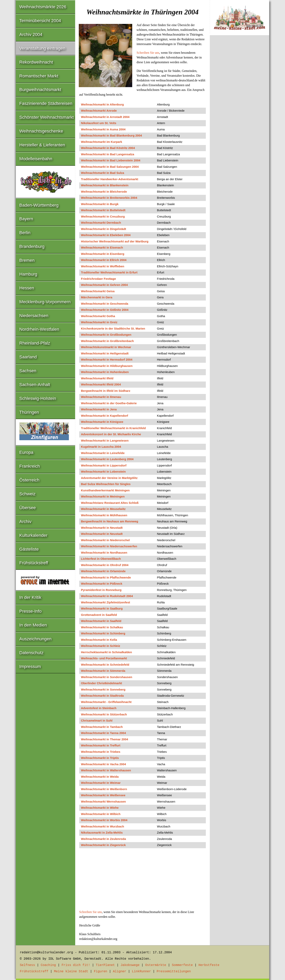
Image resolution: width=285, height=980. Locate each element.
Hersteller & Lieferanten (42, 145)
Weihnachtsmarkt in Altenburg (102, 104)
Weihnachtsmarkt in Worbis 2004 (104, 820)
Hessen (27, 288)
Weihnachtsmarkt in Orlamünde (103, 571)
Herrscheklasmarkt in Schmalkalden (106, 652)
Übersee (28, 508)
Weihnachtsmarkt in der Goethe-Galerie (109, 403)
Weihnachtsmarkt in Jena (99, 409)
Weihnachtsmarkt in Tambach (102, 727)
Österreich (29, 480)
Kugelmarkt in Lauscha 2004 (101, 447)
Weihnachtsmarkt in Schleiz (101, 646)
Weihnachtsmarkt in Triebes (101, 752)
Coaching (48, 965)
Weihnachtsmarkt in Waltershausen (106, 770)
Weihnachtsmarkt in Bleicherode (104, 192)
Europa (26, 452)
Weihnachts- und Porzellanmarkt (104, 658)
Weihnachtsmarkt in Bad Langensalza (108, 154)
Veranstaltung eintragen (42, 48)
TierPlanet (105, 965)
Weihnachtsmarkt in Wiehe (100, 808)
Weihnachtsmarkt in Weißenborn (104, 789)
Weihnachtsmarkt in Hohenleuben (105, 372)
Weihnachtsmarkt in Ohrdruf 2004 (105, 565)
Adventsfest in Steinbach (99, 708)
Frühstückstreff (34, 563)
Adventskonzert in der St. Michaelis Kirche (111, 434)
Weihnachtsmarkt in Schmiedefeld (105, 665)
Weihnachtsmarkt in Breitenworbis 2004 (109, 198)
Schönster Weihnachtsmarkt (47, 117)
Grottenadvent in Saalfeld (99, 615)
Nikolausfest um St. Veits (99, 123)
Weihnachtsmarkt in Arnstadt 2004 (105, 117)
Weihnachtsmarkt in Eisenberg (103, 254)
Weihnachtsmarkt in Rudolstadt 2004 (107, 596)
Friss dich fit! (76, 965)
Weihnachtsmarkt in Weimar (101, 783)
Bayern (26, 219)
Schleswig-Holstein (38, 398)
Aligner (120, 972)
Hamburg (28, 274)
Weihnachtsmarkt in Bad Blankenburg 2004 (111, 135)
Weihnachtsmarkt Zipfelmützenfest (105, 602)
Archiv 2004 (31, 34)
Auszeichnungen (36, 639)
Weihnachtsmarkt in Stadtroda (102, 696)
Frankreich (30, 466)
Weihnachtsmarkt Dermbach (101, 223)
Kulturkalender (33, 535)
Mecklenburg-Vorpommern (45, 302)
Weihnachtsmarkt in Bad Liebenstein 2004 (111, 160)
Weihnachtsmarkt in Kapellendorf (104, 416)
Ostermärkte (156, 965)
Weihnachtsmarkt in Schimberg (103, 633)
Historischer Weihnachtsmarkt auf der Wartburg (115, 241)
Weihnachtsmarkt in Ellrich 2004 (104, 260)
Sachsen (28, 371)
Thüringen (29, 412)
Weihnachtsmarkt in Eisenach (102, 247)
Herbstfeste (209, 965)
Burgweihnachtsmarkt (40, 90)
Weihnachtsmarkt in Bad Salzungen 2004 (110, 167)
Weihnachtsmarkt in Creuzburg (103, 216)
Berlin (25, 233)
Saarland (28, 357)
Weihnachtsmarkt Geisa (98, 291)
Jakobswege (130, 965)
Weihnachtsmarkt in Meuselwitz (103, 509)
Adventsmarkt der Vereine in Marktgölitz (109, 478)
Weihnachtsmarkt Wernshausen (103, 801)
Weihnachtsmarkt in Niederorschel (105, 540)
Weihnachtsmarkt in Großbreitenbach (107, 341)
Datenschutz (31, 653)
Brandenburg (32, 246)
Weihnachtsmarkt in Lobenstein (103, 472)
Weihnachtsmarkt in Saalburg (102, 608)
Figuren (100, 972)
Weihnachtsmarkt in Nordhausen (104, 553)
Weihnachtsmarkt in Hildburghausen (107, 366)
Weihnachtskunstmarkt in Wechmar (106, 347)
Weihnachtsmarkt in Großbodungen (106, 335)
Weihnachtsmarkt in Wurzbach (103, 826)
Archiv (25, 522)
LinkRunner (142, 972)
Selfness (27, 965)
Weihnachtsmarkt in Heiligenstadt (105, 353)
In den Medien (33, 625)
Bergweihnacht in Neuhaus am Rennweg (110, 521)
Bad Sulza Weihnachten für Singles (106, 484)
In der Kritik (30, 597)
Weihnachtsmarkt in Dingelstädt (104, 229)
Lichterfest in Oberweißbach (101, 559)
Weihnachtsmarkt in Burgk (100, 204)
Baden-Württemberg (39, 205)
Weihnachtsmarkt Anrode (99, 111)
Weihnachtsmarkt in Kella (99, 640)
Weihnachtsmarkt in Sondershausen (107, 677)
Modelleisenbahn (36, 159)
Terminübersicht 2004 (40, 21)
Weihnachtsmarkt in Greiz (99, 322)
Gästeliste (29, 549)
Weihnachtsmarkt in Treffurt (101, 745)
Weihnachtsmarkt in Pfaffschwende (106, 577)
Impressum (30, 667)
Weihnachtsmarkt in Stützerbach (104, 714)
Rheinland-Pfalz (35, 343)
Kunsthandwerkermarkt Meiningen (105, 490)
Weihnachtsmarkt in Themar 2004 (104, 739)
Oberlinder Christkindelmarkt (102, 683)
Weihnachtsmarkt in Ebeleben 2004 (106, 235)
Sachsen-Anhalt (35, 385)
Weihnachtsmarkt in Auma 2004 (103, 129)
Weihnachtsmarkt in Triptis (100, 758)
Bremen (27, 260)
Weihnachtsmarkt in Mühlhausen (104, 515)
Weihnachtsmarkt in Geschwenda (105, 304)
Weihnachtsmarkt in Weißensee (103, 795)
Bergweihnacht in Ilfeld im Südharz (106, 391)
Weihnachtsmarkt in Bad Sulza (103, 173)
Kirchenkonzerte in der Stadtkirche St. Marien (113, 328)
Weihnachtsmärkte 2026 (43, 7)
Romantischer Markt (39, 76)
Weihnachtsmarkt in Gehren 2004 (104, 285)
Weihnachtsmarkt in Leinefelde (103, 453)
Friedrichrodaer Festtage (98, 279)
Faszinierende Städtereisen (46, 103)
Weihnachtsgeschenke (41, 131)
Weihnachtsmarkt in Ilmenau (101, 397)
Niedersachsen (34, 316)
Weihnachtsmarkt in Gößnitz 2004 (105, 310)
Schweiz (28, 494)
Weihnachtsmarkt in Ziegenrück (103, 845)
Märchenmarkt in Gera (97, 297)
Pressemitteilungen (174, 972)
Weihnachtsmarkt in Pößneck (102, 584)
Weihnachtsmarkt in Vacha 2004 (103, 764)
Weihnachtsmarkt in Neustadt (102, 528)
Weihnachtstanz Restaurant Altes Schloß (110, 503)
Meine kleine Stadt (71, 972)
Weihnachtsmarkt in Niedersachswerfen (109, 546)
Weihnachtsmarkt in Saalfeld (101, 621)
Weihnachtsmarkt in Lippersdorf (104, 465)
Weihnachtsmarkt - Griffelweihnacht (106, 702)
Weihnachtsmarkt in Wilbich (101, 814)
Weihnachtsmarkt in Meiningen (103, 496)
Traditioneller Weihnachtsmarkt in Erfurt (109, 272)
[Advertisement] (142, 880)
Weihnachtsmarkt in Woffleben (103, 266)
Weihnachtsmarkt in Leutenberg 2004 (107, 459)
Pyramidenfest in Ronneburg (101, 590)
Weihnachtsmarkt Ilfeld (97, 378)
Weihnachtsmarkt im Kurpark (102, 142)
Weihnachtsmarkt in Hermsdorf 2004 (107, 359)
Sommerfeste (182, 965)
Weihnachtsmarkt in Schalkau (102, 627)
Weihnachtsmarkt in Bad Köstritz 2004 (108, 148)
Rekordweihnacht (36, 62)
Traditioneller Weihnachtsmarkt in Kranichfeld (113, 428)
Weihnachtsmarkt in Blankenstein (105, 185)
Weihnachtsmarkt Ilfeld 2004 (101, 384)
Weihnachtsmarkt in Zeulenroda (103, 839)
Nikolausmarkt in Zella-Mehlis (102, 833)
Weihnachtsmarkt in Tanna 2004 (103, 733)
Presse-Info (31, 611)
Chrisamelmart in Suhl (97, 720)
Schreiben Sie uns (148, 53)
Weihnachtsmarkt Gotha (98, 316)
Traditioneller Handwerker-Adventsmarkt (110, 179)
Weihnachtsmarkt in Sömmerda (103, 671)
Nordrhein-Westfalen (39, 329)
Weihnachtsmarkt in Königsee (102, 422)
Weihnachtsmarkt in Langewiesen (105, 441)
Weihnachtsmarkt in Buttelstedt (103, 210)
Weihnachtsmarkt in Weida (100, 777)
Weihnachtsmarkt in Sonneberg (103, 689)
